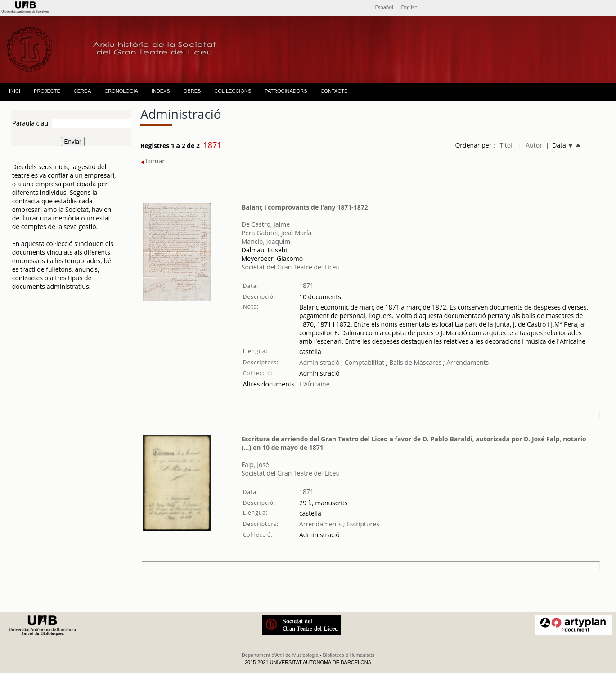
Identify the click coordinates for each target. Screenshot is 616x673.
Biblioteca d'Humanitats (349, 655)
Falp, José (255, 464)
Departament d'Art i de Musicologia (280, 655)
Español (384, 7)
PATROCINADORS (286, 91)
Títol (506, 145)
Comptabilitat (364, 362)
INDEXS (161, 91)
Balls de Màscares (415, 362)
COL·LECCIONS (233, 91)
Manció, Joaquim (266, 241)
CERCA (83, 91)
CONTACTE (334, 91)
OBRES (192, 91)
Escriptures (362, 524)
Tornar (153, 161)
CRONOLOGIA (121, 91)
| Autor (530, 145)
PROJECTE (47, 91)
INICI (15, 91)
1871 (306, 285)
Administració (319, 362)
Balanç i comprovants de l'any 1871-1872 (305, 207)
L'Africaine (315, 384)
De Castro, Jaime (266, 224)
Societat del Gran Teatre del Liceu (291, 267)
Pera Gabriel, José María (277, 233)
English (409, 7)
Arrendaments (467, 362)
